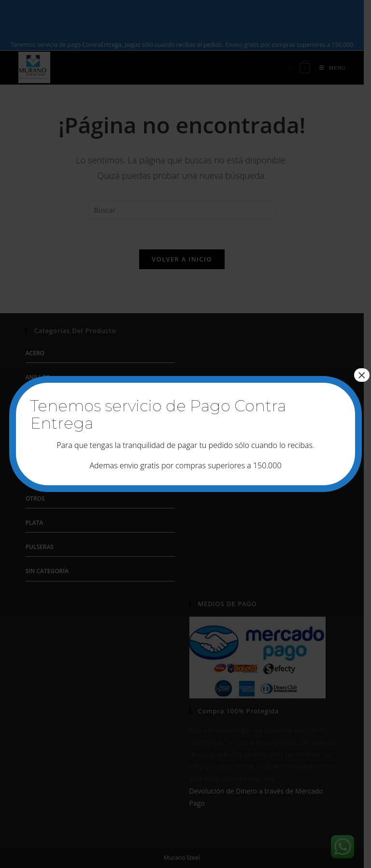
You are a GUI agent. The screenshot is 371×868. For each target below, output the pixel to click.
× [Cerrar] (362, 375)
